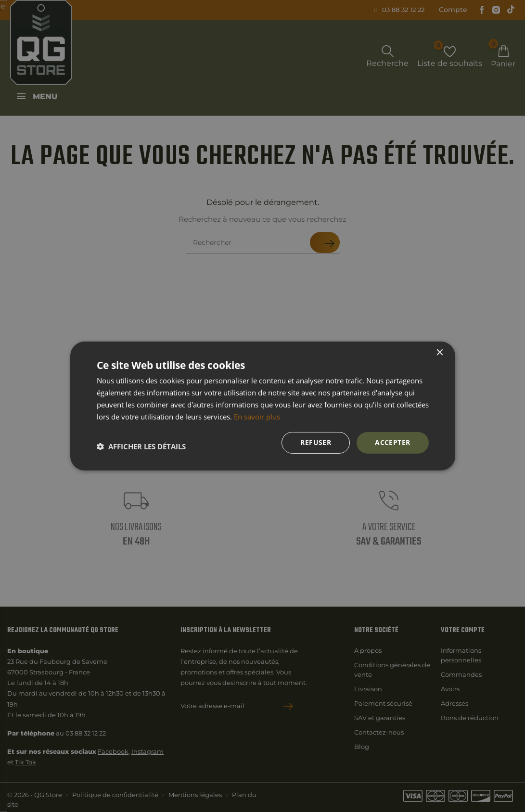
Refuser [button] (316, 442)
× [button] (440, 353)
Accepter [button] (392, 442)
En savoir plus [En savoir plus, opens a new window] (257, 417)
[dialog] (262, 406)
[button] (141, 446)
